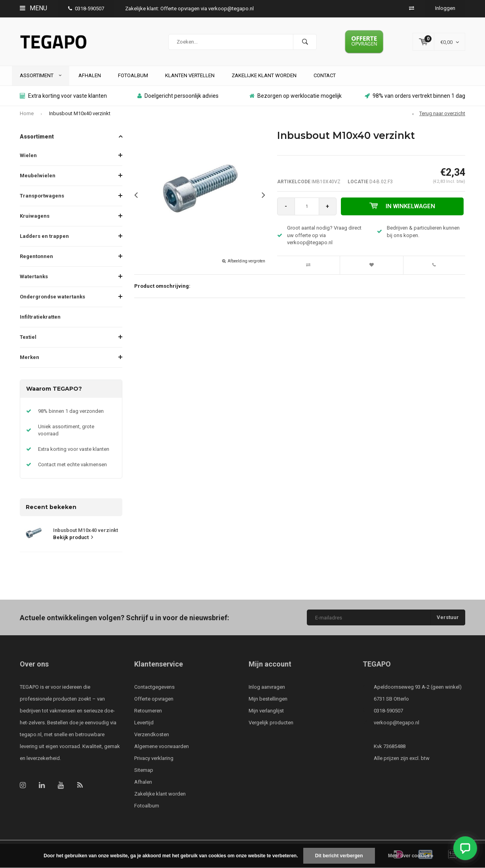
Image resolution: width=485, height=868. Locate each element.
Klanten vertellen (190, 75)
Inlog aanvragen (267, 687)
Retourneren (148, 711)
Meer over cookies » (411, 856)
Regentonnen (36, 256)
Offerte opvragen (154, 699)
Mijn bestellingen (268, 699)
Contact (325, 75)
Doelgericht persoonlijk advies (178, 96)
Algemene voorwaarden (162, 746)
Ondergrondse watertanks (52, 297)
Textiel (28, 337)
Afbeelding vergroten (246, 261)
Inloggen (445, 8)
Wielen (28, 155)
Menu (33, 8)
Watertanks (34, 276)
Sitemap (144, 770)
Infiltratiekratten (40, 317)
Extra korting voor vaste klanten (63, 96)
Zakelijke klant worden (264, 75)
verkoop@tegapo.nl (397, 723)
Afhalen (90, 75)
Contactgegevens (154, 687)
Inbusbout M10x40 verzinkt (80, 113)
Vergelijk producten (271, 723)
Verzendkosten (152, 734)
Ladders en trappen (44, 236)
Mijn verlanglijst (266, 711)
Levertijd (144, 723)
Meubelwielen (38, 176)
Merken (29, 357)
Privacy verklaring (154, 758)
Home (27, 113)
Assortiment (41, 75)
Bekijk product (73, 537)
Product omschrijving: (162, 286)
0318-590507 (86, 9)
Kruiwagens (35, 216)
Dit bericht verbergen (339, 856)
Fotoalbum (133, 75)
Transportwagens (42, 196)
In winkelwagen (402, 206)
